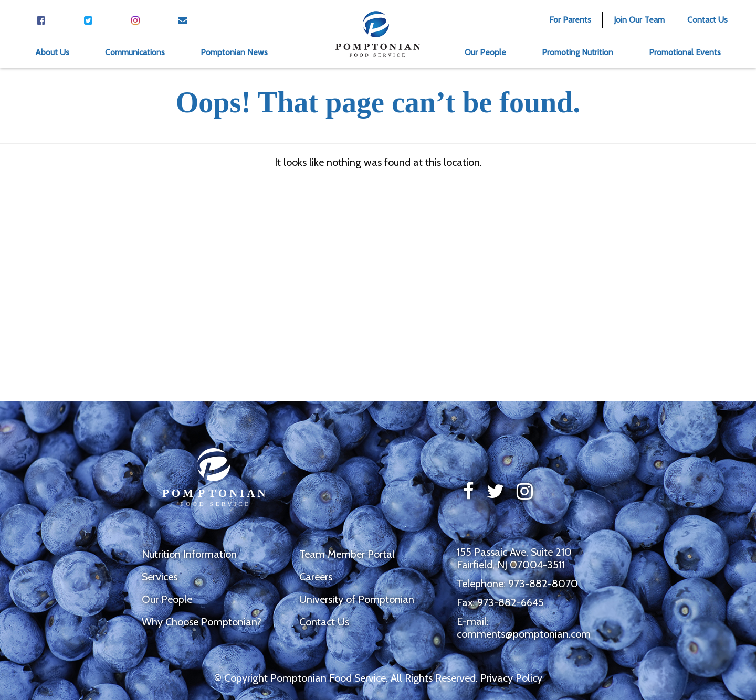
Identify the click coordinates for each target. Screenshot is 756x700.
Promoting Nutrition (577, 52)
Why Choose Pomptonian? (202, 622)
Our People (485, 52)
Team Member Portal (347, 554)
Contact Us (707, 20)
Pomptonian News (234, 52)
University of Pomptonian (357, 599)
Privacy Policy (511, 678)
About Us (52, 52)
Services (160, 577)
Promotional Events (685, 52)
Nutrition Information (189, 554)
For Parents (570, 20)
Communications (135, 52)
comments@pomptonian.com (524, 634)
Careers (316, 577)
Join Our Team (639, 20)
